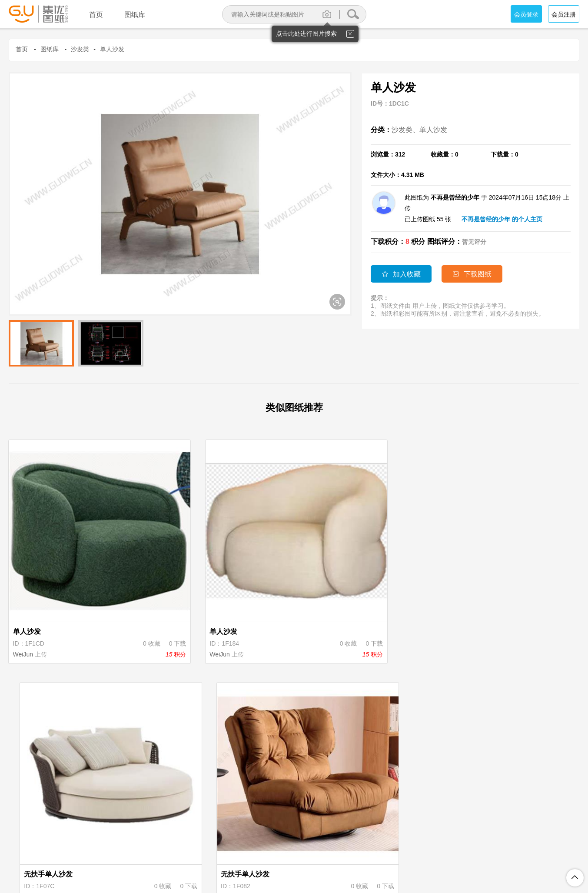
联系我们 (413, 850)
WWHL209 (322, 601)
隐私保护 (258, 850)
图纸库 (50, 49)
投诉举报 (377, 850)
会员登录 (526, 14)
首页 (22, 49)
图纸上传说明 (336, 850)
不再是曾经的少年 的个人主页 (502, 219)
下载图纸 (475, 274)
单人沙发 (112, 49)
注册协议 (223, 850)
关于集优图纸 (181, 850)
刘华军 (170, 792)
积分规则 (294, 850)
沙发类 (80, 49)
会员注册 (564, 14)
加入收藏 (401, 274)
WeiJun (24, 601)
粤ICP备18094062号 (416, 863)
